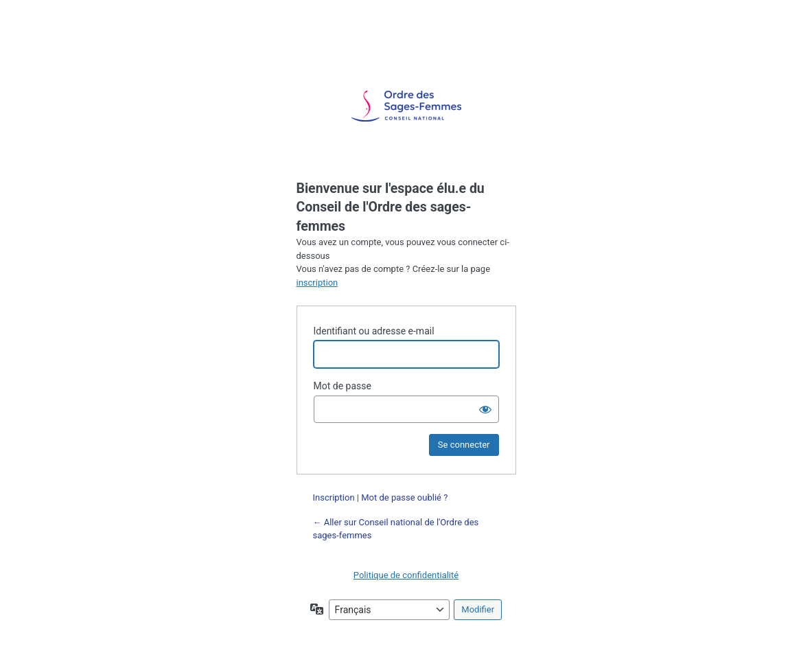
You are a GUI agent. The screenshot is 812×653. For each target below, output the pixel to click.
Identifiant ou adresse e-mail (374, 331)
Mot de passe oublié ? (404, 497)
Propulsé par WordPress (406, 106)
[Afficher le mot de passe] (485, 409)
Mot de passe (343, 386)
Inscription (334, 497)
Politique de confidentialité (406, 575)
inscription (317, 283)
